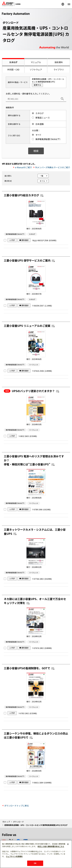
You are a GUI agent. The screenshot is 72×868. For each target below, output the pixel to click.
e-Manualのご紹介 (23, 167)
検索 (36, 151)
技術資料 (59, 62)
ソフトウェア (36, 69)
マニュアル (36, 62)
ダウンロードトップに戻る (17, 806)
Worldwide (63, 4)
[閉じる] (68, 844)
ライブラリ (59, 69)
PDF (13, 240)
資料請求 (25, 240)
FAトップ (6, 822)
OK (35, 863)
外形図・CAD (13, 69)
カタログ (13, 62)
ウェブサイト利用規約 (14, 856)
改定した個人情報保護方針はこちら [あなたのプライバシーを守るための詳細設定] (51, 846)
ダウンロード (18, 822)
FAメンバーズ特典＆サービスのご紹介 (53, 167)
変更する (37, 85)
